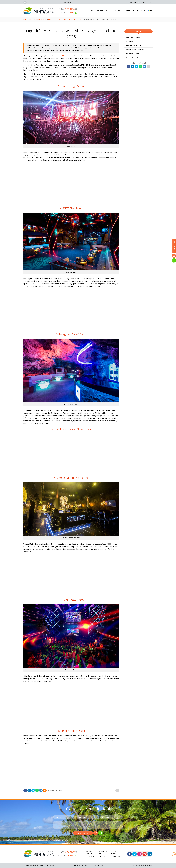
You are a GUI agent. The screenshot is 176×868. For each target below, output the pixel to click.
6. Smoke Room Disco (133, 58)
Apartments (101, 11)
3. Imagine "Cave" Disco (133, 45)
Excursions (115, 11)
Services (126, 11)
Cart (151, 2)
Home (25, 19)
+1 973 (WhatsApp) (95, 866)
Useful (136, 11)
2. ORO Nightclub (131, 41)
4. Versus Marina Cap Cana (134, 50)
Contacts (89, 851)
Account (133, 2)
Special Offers (115, 856)
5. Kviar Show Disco (132, 54)
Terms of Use (91, 856)
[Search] (25, 2)
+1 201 (68, 9)
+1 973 (68, 13)
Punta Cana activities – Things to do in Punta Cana (65, 19)
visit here (63, 56)
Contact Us (68, 2)
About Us (89, 854)
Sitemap (113, 854)
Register (143, 2)
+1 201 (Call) (79, 866)
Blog (143, 11)
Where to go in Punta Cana (38, 19)
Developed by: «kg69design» (143, 866)
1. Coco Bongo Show (132, 37)
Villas (90, 11)
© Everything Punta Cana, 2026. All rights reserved (40, 866)
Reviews (113, 851)
